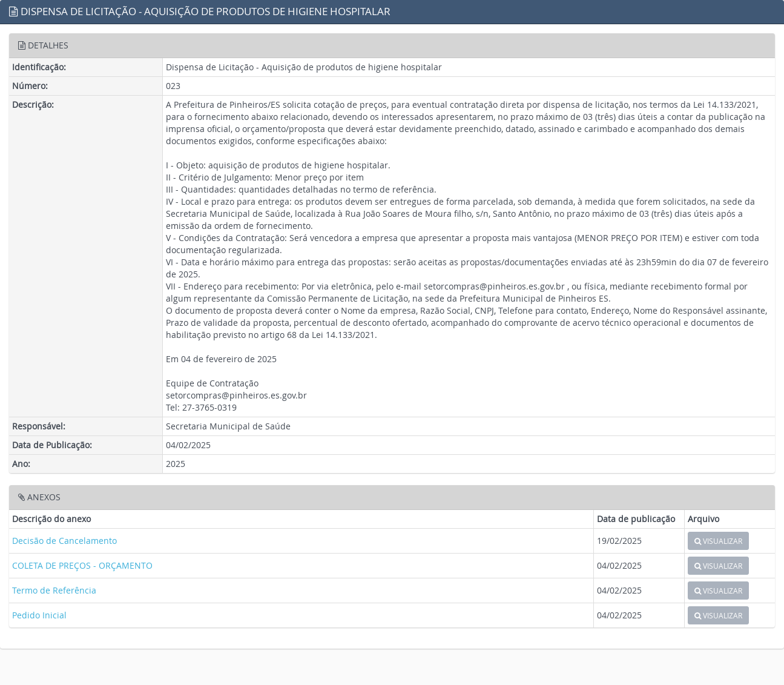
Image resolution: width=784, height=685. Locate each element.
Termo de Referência (54, 590)
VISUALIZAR (718, 541)
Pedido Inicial (39, 615)
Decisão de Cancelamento (64, 541)
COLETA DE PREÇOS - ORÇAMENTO (82, 565)
